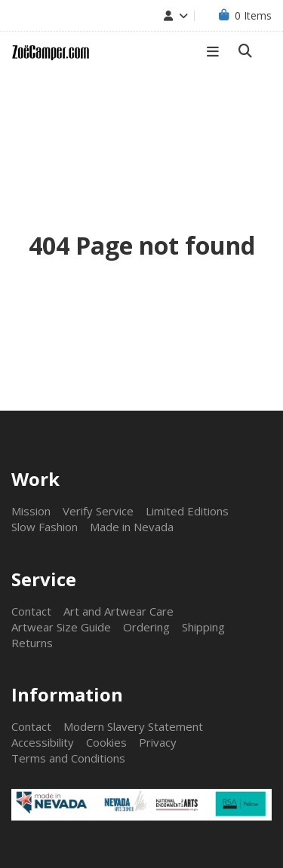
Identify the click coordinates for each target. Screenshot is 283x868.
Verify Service (98, 511)
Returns (32, 643)
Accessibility (43, 742)
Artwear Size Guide (61, 627)
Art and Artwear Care (118, 611)
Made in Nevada (132, 527)
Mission (31, 511)
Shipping (203, 627)
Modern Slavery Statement (133, 726)
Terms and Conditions (68, 758)
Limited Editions (187, 511)
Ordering (146, 627)
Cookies (106, 742)
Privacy (158, 742)
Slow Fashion (45, 527)
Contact (31, 611)
